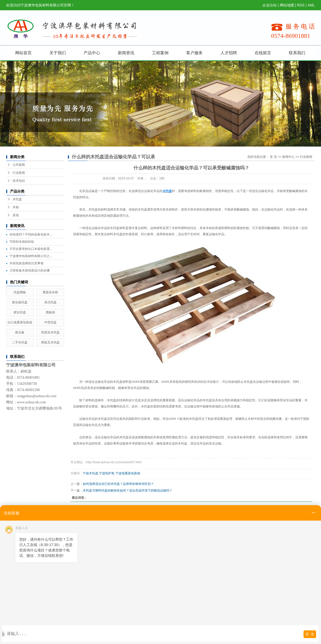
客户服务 (194, 53)
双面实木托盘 (50, 332)
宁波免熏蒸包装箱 (128, 473)
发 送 (310, 634)
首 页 (273, 157)
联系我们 (297, 53)
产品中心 (92, 53)
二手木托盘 (20, 342)
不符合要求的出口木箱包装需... (31, 249)
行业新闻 (19, 173)
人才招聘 (229, 53)
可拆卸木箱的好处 (22, 242)
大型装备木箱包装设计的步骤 (30, 270)
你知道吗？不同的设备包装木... (31, 234)
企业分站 (270, 5)
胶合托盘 (20, 312)
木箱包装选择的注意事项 (26, 263)
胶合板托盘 (20, 302)
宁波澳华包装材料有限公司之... (31, 256)
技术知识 (19, 181)
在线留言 (263, 53)
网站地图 (287, 5)
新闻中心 (288, 157)
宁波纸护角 (107, 473)
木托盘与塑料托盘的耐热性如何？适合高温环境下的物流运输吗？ (128, 491)
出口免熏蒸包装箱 (20, 322)
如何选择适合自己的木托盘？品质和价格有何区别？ (118, 484)
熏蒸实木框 (50, 292)
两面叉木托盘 (50, 342)
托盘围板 (20, 292)
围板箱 (50, 312)
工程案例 (160, 53)
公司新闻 (19, 165)
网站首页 (23, 53)
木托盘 (17, 199)
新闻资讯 (126, 53)
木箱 (16, 207)
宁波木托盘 (91, 473)
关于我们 (58, 53)
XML (311, 5)
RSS (301, 5)
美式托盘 (50, 302)
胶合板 (20, 332)
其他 (16, 215)
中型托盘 (50, 322)
